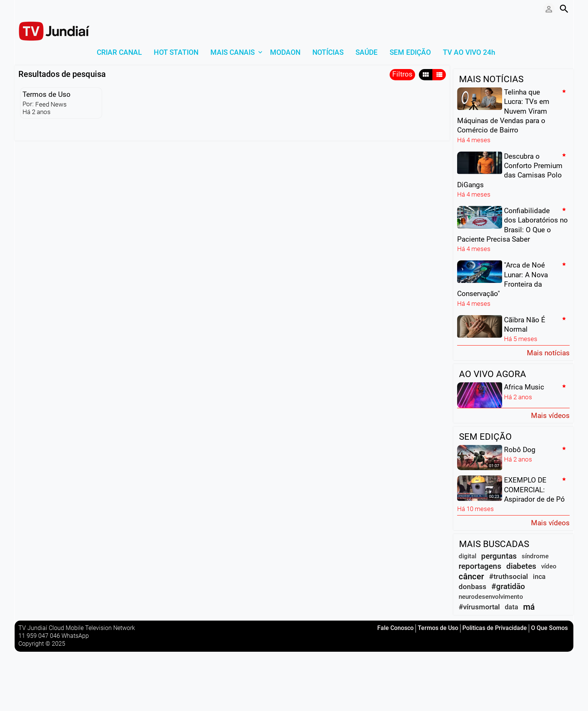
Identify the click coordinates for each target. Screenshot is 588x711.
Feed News (51, 104)
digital (467, 556)
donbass (472, 587)
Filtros (402, 74)
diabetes (521, 566)
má (529, 607)
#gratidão (508, 586)
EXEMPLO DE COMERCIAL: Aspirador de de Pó (534, 490)
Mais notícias (548, 352)
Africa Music (524, 387)
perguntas (499, 556)
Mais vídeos (550, 415)
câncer (471, 576)
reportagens (480, 566)
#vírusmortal (479, 607)
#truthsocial (508, 576)
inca (539, 576)
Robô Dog (520, 449)
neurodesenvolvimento (491, 597)
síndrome (535, 556)
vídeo (549, 566)
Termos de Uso (46, 94)
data (511, 607)
